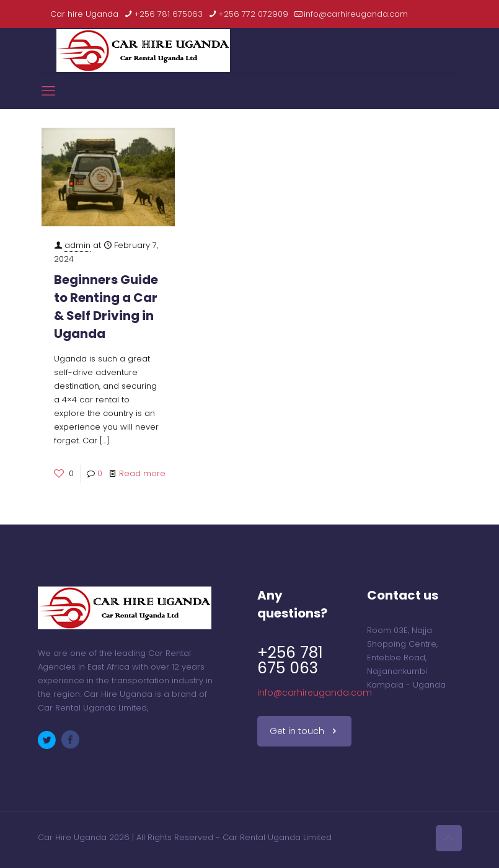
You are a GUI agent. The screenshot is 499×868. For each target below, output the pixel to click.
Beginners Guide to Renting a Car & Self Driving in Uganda (106, 307)
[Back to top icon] (449, 838)
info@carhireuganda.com (315, 693)
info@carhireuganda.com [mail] (356, 14)
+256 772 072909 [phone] (253, 14)
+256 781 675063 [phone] (168, 14)
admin (77, 245)
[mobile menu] (48, 91)
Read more (142, 473)
